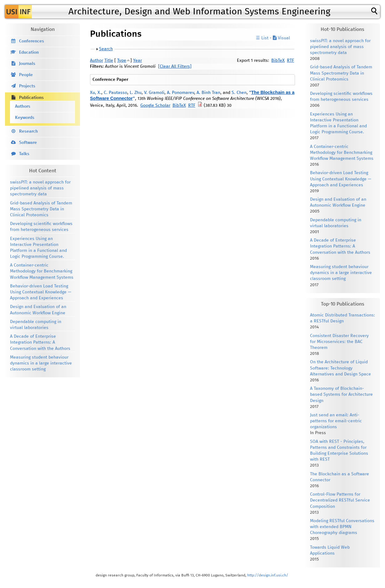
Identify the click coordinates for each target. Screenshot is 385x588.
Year (137, 61)
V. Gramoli (154, 93)
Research (28, 131)
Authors (23, 106)
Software (28, 143)
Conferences (32, 41)
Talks (24, 154)
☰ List (262, 38)
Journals (27, 64)
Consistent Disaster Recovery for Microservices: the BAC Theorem (339, 342)
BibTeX (278, 61)
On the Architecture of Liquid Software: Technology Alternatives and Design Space (340, 368)
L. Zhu (136, 93)
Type (122, 61)
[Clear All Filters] (175, 66)
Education (29, 52)
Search (106, 49)
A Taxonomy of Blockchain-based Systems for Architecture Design (341, 394)
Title (109, 61)
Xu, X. (96, 93)
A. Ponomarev (180, 93)
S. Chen (239, 93)
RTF (290, 61)
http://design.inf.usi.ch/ (268, 575)
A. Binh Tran (208, 93)
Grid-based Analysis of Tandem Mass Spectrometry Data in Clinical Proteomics (41, 209)
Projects (27, 86)
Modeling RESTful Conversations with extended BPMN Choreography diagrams (342, 527)
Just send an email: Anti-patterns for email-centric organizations (336, 421)
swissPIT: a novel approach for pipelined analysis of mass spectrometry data (40, 188)
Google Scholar (155, 105)
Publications (31, 98)
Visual (281, 38)
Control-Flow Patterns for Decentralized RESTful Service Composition (340, 500)
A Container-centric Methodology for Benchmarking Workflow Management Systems (42, 271)
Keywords (25, 118)
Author (97, 61)
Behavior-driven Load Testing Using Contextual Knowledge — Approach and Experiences (41, 292)
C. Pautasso (115, 93)
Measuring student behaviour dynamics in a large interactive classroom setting (41, 363)
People (26, 75)
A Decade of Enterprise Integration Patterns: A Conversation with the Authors (40, 342)
